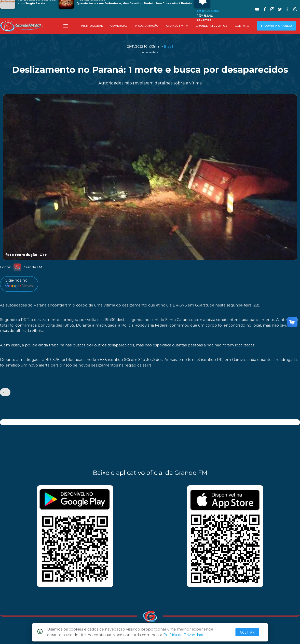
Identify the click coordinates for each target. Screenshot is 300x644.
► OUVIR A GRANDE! (276, 26)
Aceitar (247, 632)
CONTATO (242, 26)
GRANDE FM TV (177, 26)
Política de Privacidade (184, 635)
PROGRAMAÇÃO (147, 26)
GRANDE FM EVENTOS (211, 26)
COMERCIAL (119, 26)
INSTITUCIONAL (92, 26)
